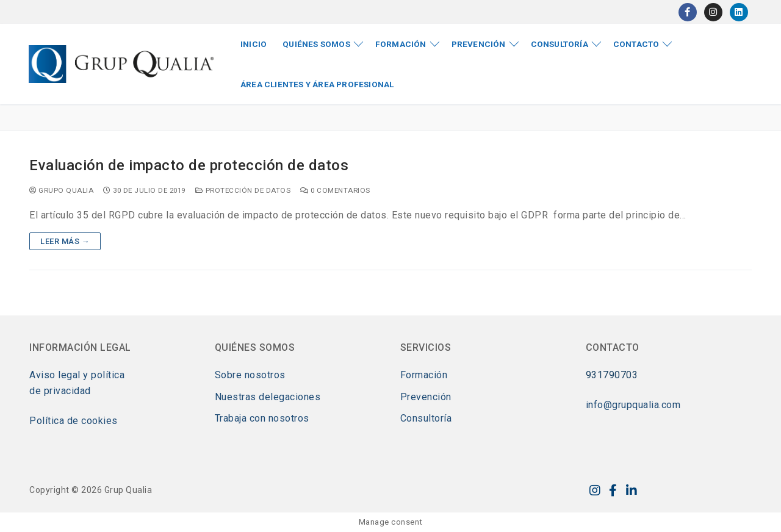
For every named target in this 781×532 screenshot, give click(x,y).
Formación (424, 375)
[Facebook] (688, 12)
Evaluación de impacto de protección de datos (189, 165)
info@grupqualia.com (633, 405)
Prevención (426, 397)
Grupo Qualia (61, 190)
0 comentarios (335, 190)
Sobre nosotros (250, 375)
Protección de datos (243, 190)
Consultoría (426, 418)
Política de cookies (74, 421)
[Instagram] (713, 12)
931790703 (612, 375)
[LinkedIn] (739, 12)
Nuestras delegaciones (268, 397)
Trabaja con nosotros (262, 418)
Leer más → (65, 241)
